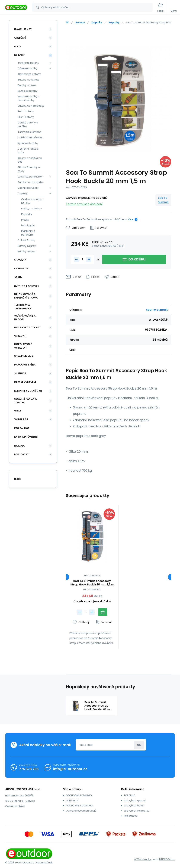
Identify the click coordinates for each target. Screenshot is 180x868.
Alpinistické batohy (29, 74)
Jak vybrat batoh (134, 806)
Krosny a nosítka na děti (30, 160)
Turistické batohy (28, 63)
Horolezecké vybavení (23, 346)
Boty (18, 46)
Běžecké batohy (28, 91)
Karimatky (21, 269)
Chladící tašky (26, 240)
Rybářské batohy (28, 143)
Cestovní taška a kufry (28, 151)
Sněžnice (20, 373)
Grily (18, 411)
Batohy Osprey (27, 246)
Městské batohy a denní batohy (29, 98)
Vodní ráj (21, 419)
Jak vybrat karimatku (137, 811)
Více (131, 219)
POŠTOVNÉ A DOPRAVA (79, 806)
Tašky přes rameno (30, 132)
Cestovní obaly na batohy (32, 201)
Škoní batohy (26, 117)
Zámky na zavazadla (30, 182)
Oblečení (20, 38)
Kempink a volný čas (28, 391)
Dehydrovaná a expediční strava (26, 296)
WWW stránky (142, 859)
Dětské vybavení (25, 382)
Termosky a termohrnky (23, 307)
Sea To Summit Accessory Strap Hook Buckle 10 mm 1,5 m (92, 583)
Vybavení (20, 336)
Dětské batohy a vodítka (28, 124)
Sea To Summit (163, 200)
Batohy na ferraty (29, 80)
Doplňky (97, 22)
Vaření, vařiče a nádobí (25, 318)
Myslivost (21, 454)
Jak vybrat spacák (135, 800)
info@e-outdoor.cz (70, 769)
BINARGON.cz (167, 859)
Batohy (80, 22)
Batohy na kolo (27, 85)
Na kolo (20, 446)
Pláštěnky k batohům (28, 233)
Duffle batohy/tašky (30, 138)
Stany (18, 277)
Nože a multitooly (27, 327)
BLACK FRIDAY (23, 29)
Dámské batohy (28, 68)
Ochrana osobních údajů (81, 811)
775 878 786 (29, 769)
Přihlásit (139, 745)
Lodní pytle (28, 225)
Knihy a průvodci (26, 437)
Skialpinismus (24, 356)
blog (18, 479)
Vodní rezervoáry (28, 188)
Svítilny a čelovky (27, 286)
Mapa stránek (44, 863)
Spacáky (20, 260)
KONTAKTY (72, 800)
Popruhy (114, 22)
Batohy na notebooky (31, 106)
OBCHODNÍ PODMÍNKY (79, 795)
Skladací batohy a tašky (29, 169)
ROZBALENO (22, 428)
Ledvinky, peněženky (30, 177)
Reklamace (131, 816)
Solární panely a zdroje (25, 401)
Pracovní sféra (25, 365)
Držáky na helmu (31, 209)
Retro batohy (26, 111)
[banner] (16, 8)
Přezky (25, 220)
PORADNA (129, 795)
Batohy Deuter (27, 252)
